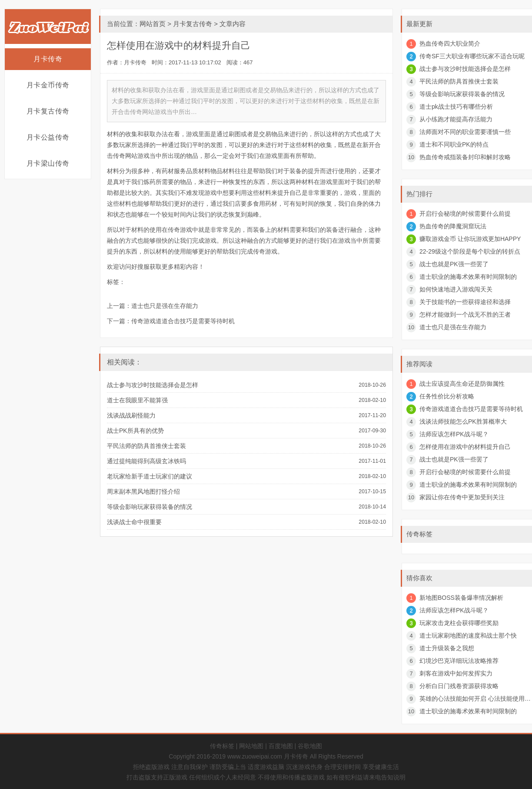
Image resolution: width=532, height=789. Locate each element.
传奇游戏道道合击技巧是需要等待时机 (183, 321)
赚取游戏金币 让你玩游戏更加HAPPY (470, 239)
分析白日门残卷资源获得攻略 (459, 686)
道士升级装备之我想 (447, 648)
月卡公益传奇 (48, 137)
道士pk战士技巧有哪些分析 (456, 107)
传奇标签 (222, 746)
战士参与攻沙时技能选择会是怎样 (153, 385)
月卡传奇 (48, 59)
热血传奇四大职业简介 (450, 43)
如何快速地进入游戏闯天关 (456, 289)
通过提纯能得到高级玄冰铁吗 (146, 461)
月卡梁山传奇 (48, 163)
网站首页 (153, 24)
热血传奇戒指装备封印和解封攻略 (465, 157)
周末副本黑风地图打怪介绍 (143, 491)
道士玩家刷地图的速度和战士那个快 (468, 635)
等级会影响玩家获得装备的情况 (150, 507)
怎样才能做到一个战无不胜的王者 (465, 314)
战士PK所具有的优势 (135, 431)
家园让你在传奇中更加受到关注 (462, 497)
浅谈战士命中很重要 (134, 522)
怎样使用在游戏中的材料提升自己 (465, 447)
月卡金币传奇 (48, 85)
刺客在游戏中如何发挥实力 (456, 673)
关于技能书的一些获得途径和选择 (465, 302)
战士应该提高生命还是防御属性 (462, 384)
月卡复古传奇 (48, 111)
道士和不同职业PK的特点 (454, 144)
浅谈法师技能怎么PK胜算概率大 (463, 421)
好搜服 (140, 267)
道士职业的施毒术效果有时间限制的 (468, 277)
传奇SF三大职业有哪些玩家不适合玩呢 (472, 56)
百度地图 (281, 746)
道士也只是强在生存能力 (165, 306)
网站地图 (251, 746)
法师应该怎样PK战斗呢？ (454, 434)
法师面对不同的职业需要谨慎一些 (465, 132)
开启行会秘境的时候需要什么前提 (465, 214)
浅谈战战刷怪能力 (131, 415)
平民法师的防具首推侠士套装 (146, 446)
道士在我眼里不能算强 (137, 400)
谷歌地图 (310, 746)
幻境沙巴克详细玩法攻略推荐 (459, 661)
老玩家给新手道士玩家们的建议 (150, 476)
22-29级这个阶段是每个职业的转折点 (470, 251)
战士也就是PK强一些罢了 (454, 264)
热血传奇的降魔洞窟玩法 (453, 226)
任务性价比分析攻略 (447, 396)
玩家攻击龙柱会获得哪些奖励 (459, 623)
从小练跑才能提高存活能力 (456, 119)
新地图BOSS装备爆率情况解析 (461, 598)
